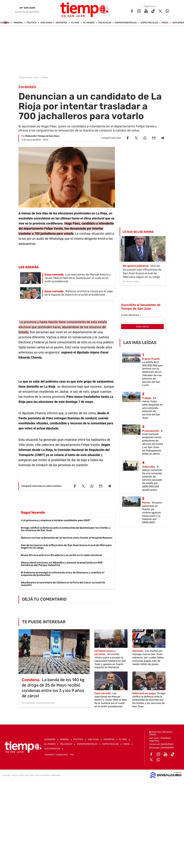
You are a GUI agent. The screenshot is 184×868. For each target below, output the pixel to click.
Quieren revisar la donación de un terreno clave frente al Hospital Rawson (67, 538)
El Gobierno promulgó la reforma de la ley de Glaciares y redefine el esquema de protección (63, 574)
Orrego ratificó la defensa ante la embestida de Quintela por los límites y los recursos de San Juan (66, 529)
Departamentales (126, 23)
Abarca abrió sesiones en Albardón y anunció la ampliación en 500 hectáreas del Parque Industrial (62, 564)
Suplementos (52, 749)
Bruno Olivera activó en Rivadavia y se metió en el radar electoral (61, 555)
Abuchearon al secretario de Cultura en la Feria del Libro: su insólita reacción (63, 584)
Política (32, 23)
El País (75, 23)
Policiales (105, 23)
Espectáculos (149, 23)
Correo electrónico (131, 315)
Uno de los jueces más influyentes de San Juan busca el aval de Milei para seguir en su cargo (66, 546)
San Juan (46, 23)
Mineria (18, 23)
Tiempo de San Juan (29, 78)
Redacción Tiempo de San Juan (42, 136)
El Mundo (89, 23)
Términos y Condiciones (56, 755)
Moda (165, 23)
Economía (50, 739)
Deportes (62, 23)
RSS (72, 755)
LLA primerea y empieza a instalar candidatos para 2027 (56, 520)
